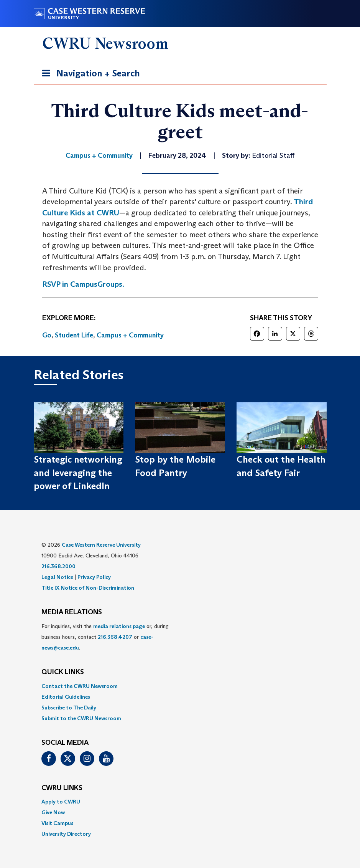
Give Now (53, 812)
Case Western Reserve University (101, 545)
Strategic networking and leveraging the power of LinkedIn (78, 473)
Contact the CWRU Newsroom (80, 686)
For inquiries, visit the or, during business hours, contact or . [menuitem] (105, 637)
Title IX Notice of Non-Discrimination (88, 588)
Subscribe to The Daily (69, 708)
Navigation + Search (89, 75)
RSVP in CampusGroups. (83, 284)
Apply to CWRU (61, 802)
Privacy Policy (94, 577)
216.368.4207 (115, 637)
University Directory (66, 834)
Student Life (74, 335)
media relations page (119, 626)
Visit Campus (57, 823)
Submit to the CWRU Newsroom (81, 718)
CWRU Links (62, 788)
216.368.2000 (58, 566)
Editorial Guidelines (66, 697)
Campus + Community (130, 335)
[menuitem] (180, 686)
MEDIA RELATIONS (72, 612)
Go (47, 335)
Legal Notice (57, 577)
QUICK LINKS (63, 672)
